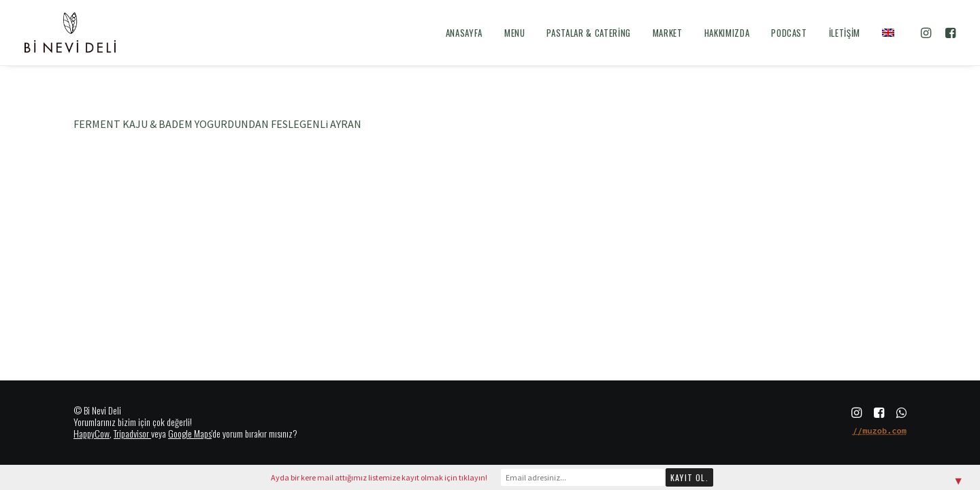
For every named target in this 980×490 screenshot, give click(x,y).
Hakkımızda (727, 33)
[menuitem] (464, 33)
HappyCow (92, 433)
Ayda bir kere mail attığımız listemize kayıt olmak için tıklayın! (379, 477)
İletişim (845, 33)
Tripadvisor (131, 433)
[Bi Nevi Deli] (70, 33)
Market (668, 33)
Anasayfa (464, 33)
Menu (515, 33)
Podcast (789, 33)
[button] (928, 33)
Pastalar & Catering (588, 33)
